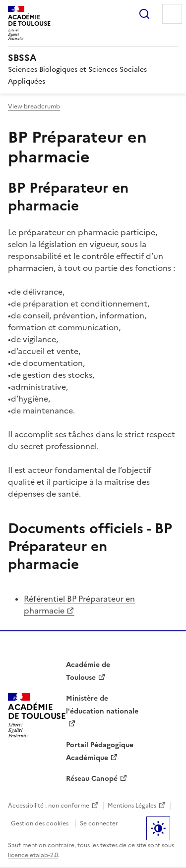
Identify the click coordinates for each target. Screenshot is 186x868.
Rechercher (144, 14)
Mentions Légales (132, 806)
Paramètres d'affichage (158, 828)
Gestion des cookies (40, 823)
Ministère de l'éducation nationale (102, 705)
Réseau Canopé (92, 779)
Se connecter (99, 823)
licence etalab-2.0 (33, 855)
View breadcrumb (34, 106)
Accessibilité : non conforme (49, 806)
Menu (172, 14)
